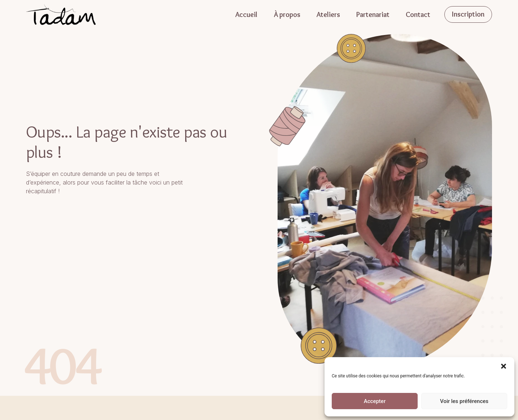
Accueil (246, 14)
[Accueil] (61, 14)
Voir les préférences (464, 401)
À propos (287, 14)
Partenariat (373, 14)
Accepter (375, 401)
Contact (418, 14)
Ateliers (328, 14)
